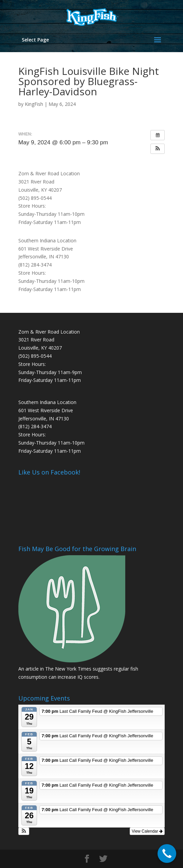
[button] (158, 149)
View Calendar (147, 831)
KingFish (34, 104)
